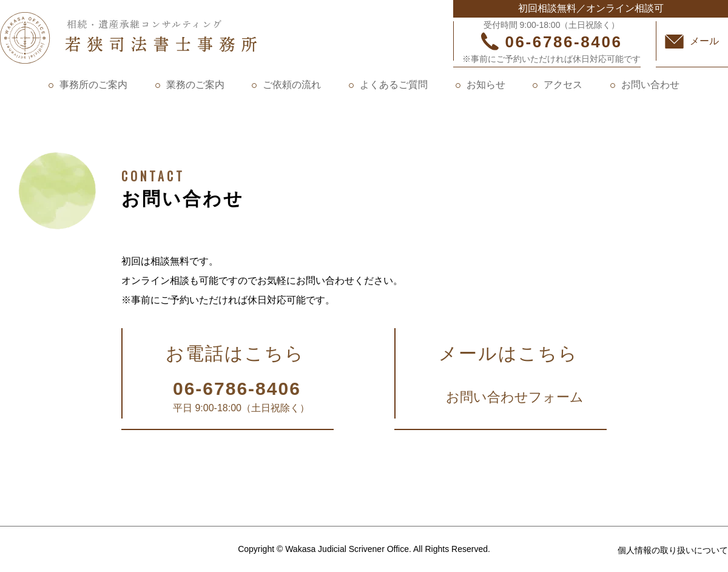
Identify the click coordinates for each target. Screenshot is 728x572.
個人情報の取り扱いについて (673, 550)
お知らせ (486, 85)
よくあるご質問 (394, 85)
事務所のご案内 (93, 85)
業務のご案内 (195, 85)
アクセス (563, 85)
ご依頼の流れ (292, 85)
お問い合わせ (650, 85)
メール (704, 41)
